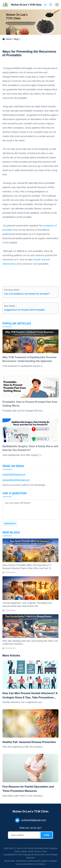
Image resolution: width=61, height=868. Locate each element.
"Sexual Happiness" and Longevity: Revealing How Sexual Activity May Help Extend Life (27, 604)
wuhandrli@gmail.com (14, 474)
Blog (16, 39)
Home (9, 39)
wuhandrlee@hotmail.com (16, 480)
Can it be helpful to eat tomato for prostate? (27, 294)
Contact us (45, 5)
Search (51, 5)
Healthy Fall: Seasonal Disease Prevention (29, 742)
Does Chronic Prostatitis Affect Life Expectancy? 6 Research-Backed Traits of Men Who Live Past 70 (27, 567)
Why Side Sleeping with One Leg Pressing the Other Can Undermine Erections (30, 642)
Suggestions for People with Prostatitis (25, 310)
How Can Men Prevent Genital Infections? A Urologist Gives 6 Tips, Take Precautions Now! (30, 696)
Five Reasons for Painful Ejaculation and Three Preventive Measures (28, 789)
